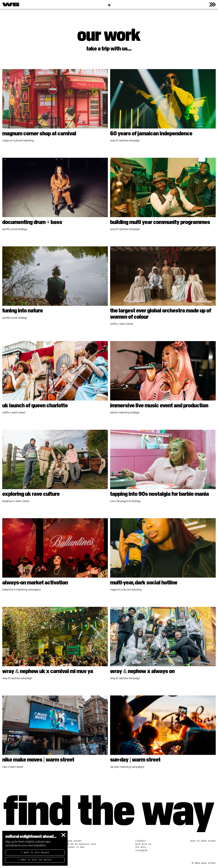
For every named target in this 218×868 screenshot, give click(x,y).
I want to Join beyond (35, 852)
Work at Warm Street (203, 841)
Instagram (141, 850)
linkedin (141, 841)
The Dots (141, 847)
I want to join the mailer (35, 860)
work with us (143, 844)
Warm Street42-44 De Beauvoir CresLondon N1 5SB (81, 844)
